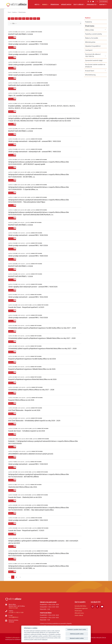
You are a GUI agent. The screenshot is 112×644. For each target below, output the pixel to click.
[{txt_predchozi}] (9, 577)
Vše (9, 19)
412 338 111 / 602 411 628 (16, 612)
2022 (27, 19)
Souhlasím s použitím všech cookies (77, 630)
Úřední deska (22, 12)
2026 (13, 19)
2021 (31, 19)
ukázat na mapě (13, 608)
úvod (9, 12)
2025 (16, 19)
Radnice (15, 12)
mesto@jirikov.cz (14, 617)
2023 (24, 19)
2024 (20, 19)
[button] (37, 6)
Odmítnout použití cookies (77, 634)
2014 (38, 19)
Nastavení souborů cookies (77, 638)
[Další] (20, 577)
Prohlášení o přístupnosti (13, 638)
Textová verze (103, 1)
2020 (35, 19)
